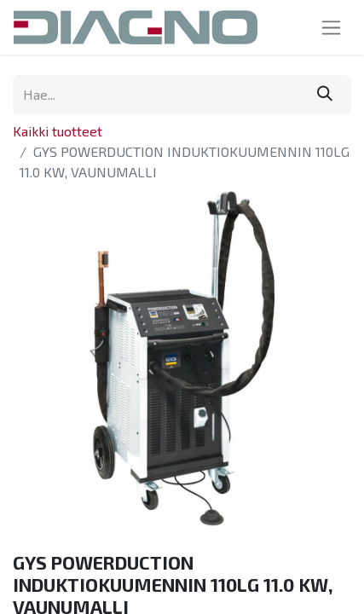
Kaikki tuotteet (58, 131)
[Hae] (325, 95)
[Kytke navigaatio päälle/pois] (331, 27)
